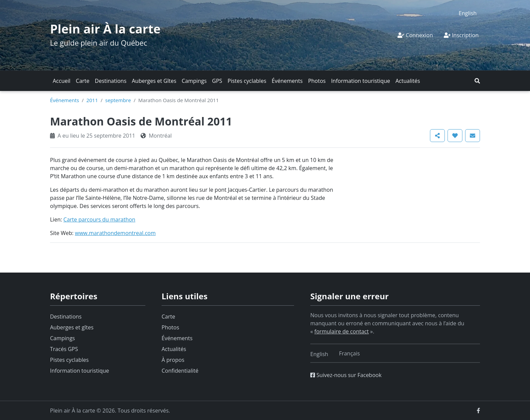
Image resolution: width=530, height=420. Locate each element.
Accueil (62, 81)
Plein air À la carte (105, 29)
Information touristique (360, 81)
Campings (194, 81)
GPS (217, 81)
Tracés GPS (64, 349)
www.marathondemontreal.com (115, 233)
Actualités (408, 81)
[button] (477, 81)
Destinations (111, 81)
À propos (173, 360)
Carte (82, 81)
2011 (92, 100)
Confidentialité (180, 371)
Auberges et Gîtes (154, 81)
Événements (287, 81)
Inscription (461, 35)
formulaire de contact (342, 331)
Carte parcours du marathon (100, 219)
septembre (118, 100)
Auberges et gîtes (72, 327)
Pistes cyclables (247, 81)
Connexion (415, 35)
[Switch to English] (468, 13)
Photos (317, 81)
